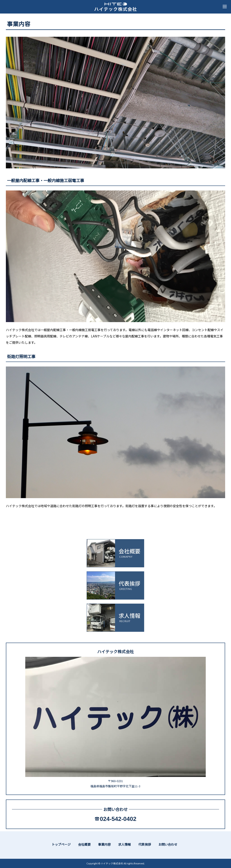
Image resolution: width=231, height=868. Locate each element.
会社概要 (84, 844)
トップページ (61, 844)
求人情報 (125, 844)
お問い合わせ (168, 844)
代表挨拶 (145, 844)
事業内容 (104, 844)
